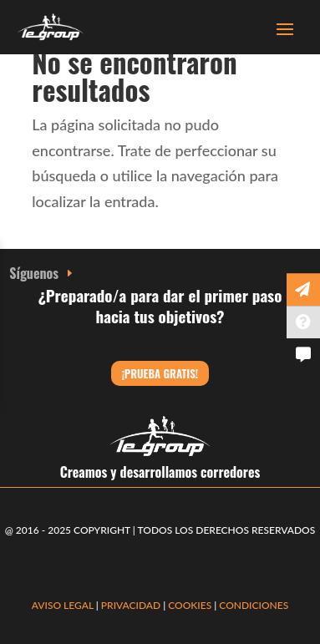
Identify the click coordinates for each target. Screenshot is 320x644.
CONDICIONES (254, 605)
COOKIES (190, 605)
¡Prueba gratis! (160, 373)
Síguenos (34, 273)
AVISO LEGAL (63, 605)
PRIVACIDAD (132, 605)
